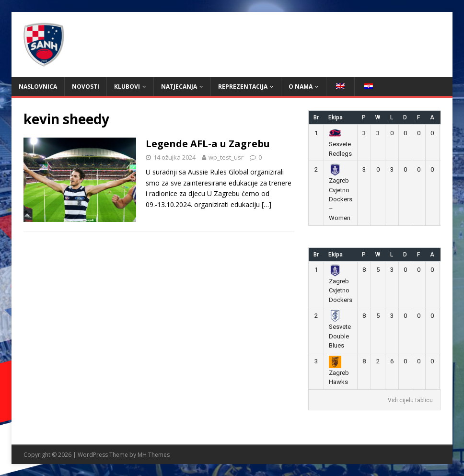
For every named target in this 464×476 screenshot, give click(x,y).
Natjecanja (179, 87)
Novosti (86, 87)
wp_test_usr (226, 157)
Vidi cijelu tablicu (410, 400)
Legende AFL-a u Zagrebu (208, 144)
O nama (301, 87)
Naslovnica (38, 87)
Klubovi (127, 87)
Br (316, 117)
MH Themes (154, 455)
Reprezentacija (243, 87)
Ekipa (336, 117)
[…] (267, 204)
